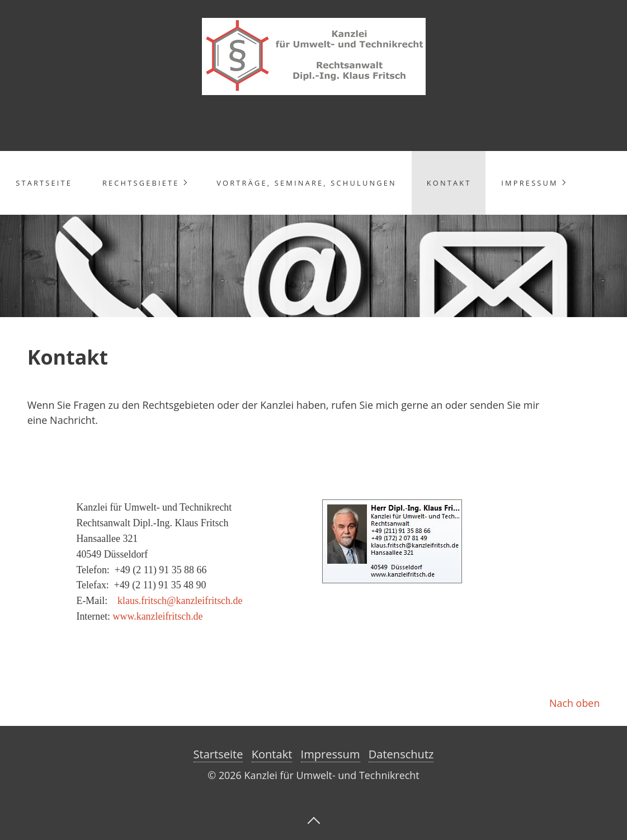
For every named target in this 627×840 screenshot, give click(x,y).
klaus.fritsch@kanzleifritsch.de (180, 601)
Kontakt (449, 183)
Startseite (44, 183)
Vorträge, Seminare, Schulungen (307, 183)
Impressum (529, 183)
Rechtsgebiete (141, 183)
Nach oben (574, 703)
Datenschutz (401, 754)
